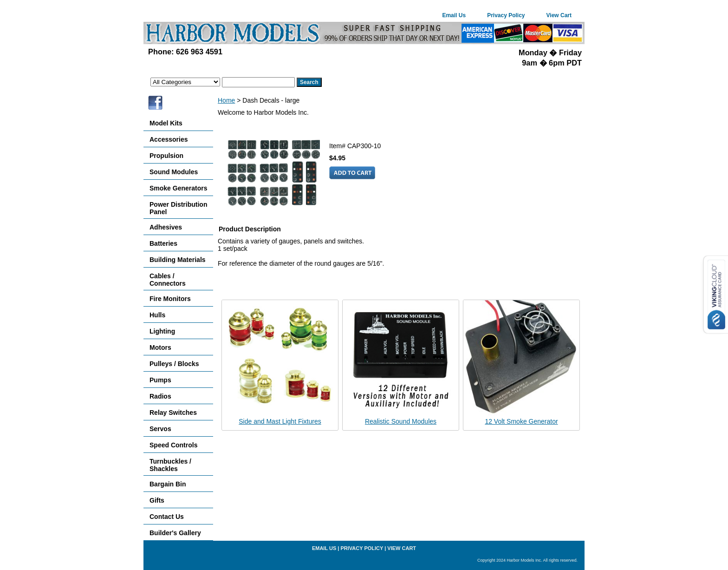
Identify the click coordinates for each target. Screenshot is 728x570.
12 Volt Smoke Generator (521, 421)
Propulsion (166, 156)
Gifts (157, 500)
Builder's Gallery (175, 533)
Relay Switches (173, 413)
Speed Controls (173, 445)
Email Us (454, 15)
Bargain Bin (168, 484)
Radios (160, 396)
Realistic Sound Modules (401, 421)
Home (226, 100)
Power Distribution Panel (178, 208)
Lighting (162, 331)
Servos (160, 429)
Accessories (169, 139)
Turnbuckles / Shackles (170, 465)
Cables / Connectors (168, 280)
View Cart (559, 15)
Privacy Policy (506, 15)
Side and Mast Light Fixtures (280, 421)
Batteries (163, 243)
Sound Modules (174, 172)
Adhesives (166, 227)
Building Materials (178, 260)
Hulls (157, 315)
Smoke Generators (179, 188)
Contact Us (167, 517)
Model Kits (166, 123)
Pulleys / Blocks (174, 364)
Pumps (160, 380)
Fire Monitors (170, 299)
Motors (160, 347)
